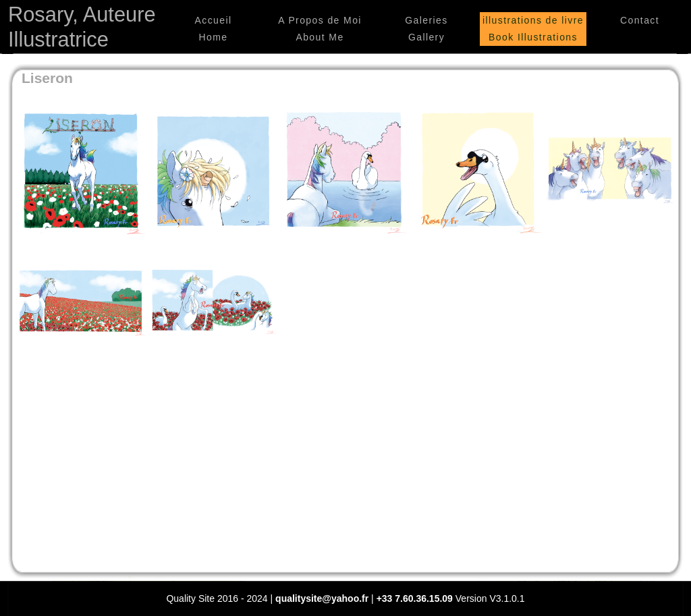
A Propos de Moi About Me (320, 29)
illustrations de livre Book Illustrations (533, 29)
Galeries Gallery (426, 29)
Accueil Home (214, 29)
